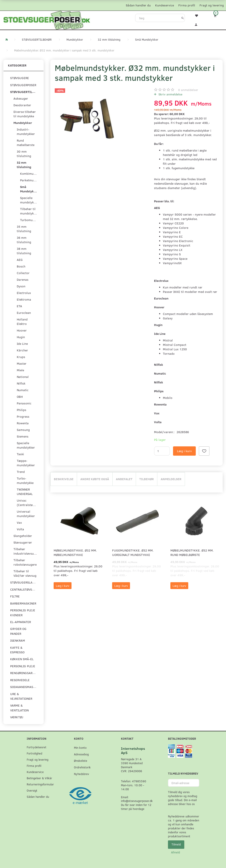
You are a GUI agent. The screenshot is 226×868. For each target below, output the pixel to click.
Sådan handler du (138, 5)
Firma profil (187, 5)
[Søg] (183, 18)
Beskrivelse (64, 479)
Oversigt (32, 790)
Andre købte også (95, 479)
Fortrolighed (34, 753)
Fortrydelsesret (37, 747)
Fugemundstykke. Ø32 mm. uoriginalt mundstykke (133, 552)
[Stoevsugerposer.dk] (47, 20)
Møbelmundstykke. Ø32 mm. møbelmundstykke (75, 552)
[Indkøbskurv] (217, 16)
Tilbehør (147, 479)
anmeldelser (188, 90)
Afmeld (175, 852)
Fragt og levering (212, 5)
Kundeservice (165, 5)
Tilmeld (176, 844)
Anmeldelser (171, 479)
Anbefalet (124, 479)
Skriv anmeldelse (170, 94)
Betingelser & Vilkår (39, 778)
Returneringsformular (40, 784)
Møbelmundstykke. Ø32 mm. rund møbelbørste (192, 552)
